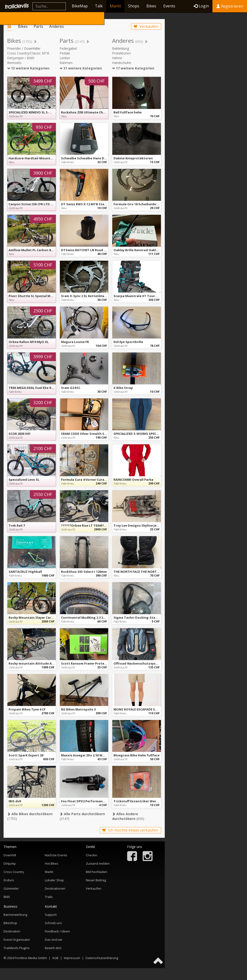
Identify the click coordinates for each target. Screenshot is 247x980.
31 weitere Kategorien (81, 68)
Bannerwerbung (15, 915)
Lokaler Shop (54, 880)
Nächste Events (56, 855)
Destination (12, 931)
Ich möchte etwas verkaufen (130, 830)
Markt (115, 6)
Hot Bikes (52, 863)
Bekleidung (121, 48)
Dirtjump (10, 863)
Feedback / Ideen (57, 931)
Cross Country (14, 872)
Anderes (57, 26)
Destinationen (55, 888)
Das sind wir (54, 940)
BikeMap (80, 6)
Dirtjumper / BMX (21, 58)
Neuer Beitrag (96, 880)
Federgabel (68, 48)
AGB (55, 958)
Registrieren (230, 6)
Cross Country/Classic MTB (28, 53)
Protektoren (121, 53)
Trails (49, 897)
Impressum (72, 958)
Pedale (65, 53)
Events (169, 6)
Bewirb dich (53, 948)
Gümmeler (11, 888)
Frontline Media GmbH (31, 958)
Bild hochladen (97, 872)
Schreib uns (53, 923)
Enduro (9, 880)
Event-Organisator (17, 940)
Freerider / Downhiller (24, 48)
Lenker (65, 58)
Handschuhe (122, 63)
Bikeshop (10, 923)
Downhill (10, 855)
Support (51, 915)
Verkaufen (146, 26)
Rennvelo (14, 63)
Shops (134, 6)
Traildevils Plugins (17, 948)
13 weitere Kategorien (28, 68)
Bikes (151, 6)
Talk (99, 6)
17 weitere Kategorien (133, 68)
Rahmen (66, 63)
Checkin (92, 855)
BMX (7, 897)
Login (201, 6)
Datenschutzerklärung (102, 958)
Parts (38, 26)
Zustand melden (98, 863)
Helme (117, 58)
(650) (128, 816)
